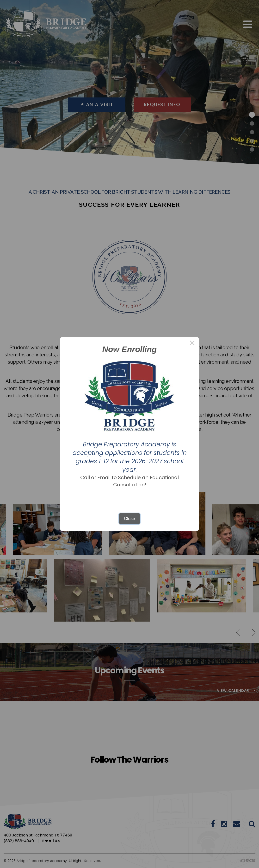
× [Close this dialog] (192, 344)
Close (129, 519)
